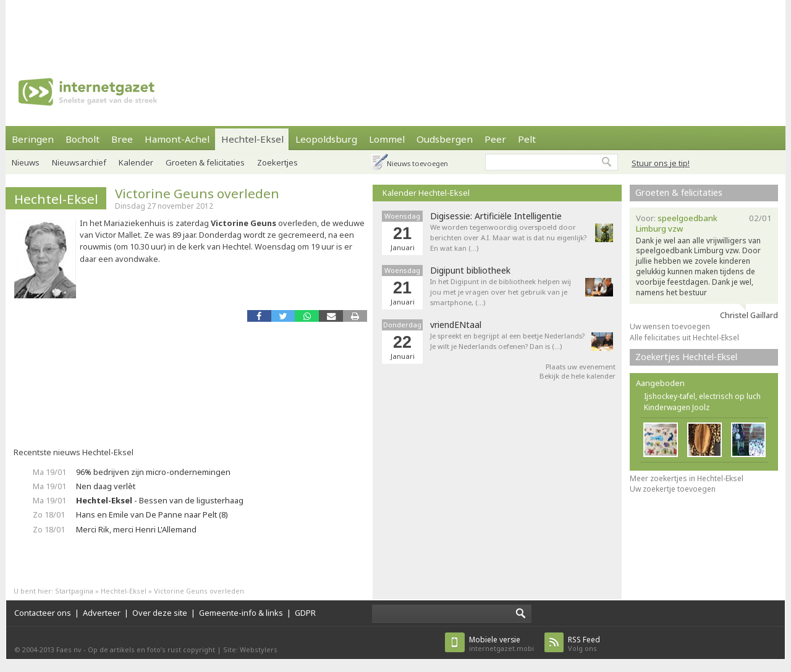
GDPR (305, 613)
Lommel (387, 139)
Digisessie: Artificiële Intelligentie (496, 216)
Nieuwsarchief (79, 162)
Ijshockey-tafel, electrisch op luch (702, 396)
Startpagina (74, 591)
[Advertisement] (395, 28)
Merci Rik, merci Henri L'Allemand (136, 529)
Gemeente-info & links (241, 613)
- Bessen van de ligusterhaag (160, 500)
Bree (122, 139)
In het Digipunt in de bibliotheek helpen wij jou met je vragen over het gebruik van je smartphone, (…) (501, 292)
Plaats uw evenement (581, 367)
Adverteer (102, 613)
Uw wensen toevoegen (670, 326)
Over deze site (160, 613)
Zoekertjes (277, 162)
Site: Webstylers (250, 649)
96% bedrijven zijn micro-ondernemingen (153, 472)
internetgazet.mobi (501, 644)
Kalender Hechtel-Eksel (426, 193)
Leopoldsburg (326, 139)
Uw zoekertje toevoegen (673, 489)
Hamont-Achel (177, 139)
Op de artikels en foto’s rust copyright (151, 649)
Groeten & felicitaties (205, 162)
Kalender (136, 162)
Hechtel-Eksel (252, 139)
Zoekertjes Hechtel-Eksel (686, 357)
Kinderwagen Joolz (677, 407)
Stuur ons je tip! (661, 163)
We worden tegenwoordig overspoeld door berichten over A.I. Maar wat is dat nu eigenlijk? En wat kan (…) (508, 237)
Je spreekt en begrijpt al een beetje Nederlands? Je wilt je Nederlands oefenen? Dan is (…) (507, 341)
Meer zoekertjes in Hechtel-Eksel (687, 478)
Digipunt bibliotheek (470, 271)
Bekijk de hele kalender (577, 376)
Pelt (527, 139)
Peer (495, 139)
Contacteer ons (43, 613)
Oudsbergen (445, 139)
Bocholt (82, 139)
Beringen (33, 139)
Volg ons (584, 644)
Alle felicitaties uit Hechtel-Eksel (684, 338)
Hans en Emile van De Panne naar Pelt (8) (152, 514)
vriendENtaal (456, 325)
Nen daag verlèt (106, 486)
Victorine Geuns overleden (197, 193)
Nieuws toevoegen (417, 163)
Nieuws (26, 162)
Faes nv (69, 649)
